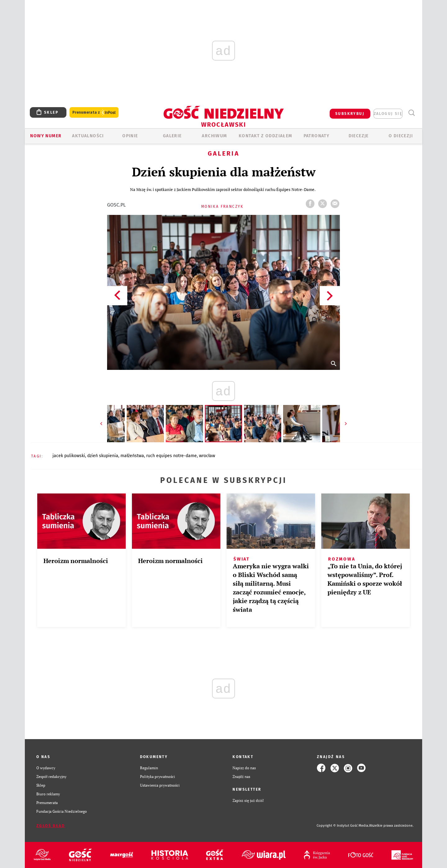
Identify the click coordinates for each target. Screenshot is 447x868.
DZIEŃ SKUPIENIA (103, 456)
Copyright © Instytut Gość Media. (343, 826)
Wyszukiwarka (411, 113)
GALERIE (172, 136)
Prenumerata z (94, 113)
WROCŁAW (207, 456)
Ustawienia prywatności (160, 785)
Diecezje (359, 136)
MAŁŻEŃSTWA (132, 456)
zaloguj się (388, 114)
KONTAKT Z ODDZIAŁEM (266, 136)
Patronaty (317, 136)
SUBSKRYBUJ (350, 114)
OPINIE (130, 136)
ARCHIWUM (214, 136)
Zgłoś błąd (51, 826)
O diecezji (401, 136)
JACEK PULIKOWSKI (69, 456)
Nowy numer (46, 136)
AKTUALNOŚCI (88, 136)
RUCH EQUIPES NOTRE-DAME (172, 456)
